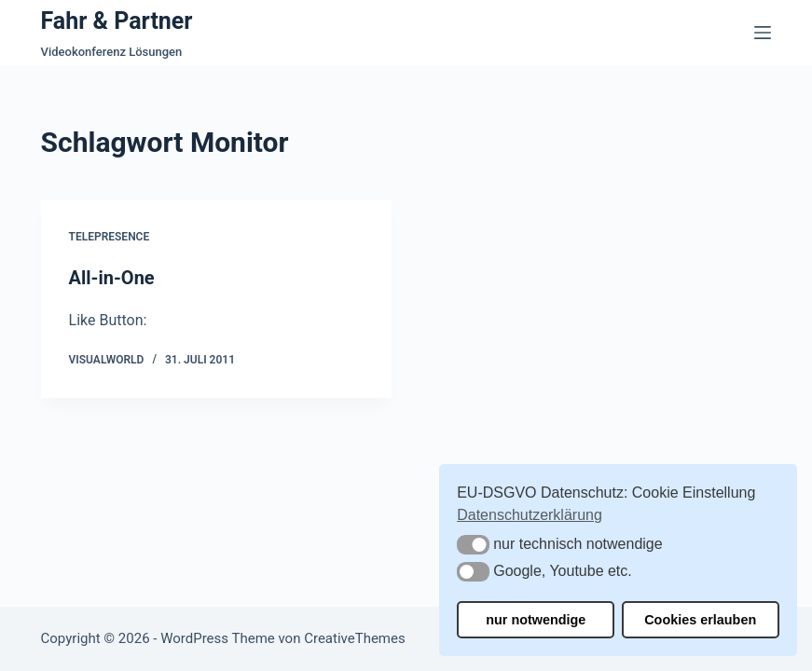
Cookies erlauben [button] (700, 620)
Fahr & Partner (117, 21)
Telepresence (110, 237)
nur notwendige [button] (536, 620)
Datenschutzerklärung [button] (530, 515)
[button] (473, 545)
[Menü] (763, 33)
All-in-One (112, 278)
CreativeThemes (355, 638)
